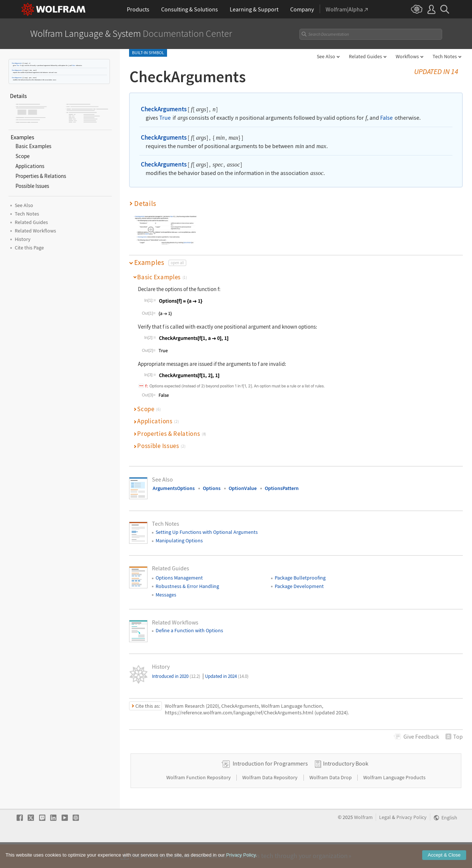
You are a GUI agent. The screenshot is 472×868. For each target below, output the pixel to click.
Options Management (179, 578)
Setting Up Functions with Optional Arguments (207, 532)
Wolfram (363, 841)
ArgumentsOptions (174, 488)
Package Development (299, 586)
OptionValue (243, 488)
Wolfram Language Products (394, 801)
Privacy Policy (412, 841)
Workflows (407, 56)
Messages (166, 595)
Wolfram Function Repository (199, 801)
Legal (385, 841)
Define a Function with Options (189, 630)
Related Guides (365, 56)
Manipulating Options (179, 540)
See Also (326, 56)
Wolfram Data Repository (270, 801)
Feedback (421, 736)
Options (212, 488)
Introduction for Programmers (270, 787)
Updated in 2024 (227, 676)
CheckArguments (17, 63)
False (74, 65)
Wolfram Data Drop (331, 801)
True (18, 65)
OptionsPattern (282, 488)
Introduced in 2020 (176, 676)
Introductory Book (346, 787)
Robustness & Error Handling (187, 586)
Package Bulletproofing (300, 578)
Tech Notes (445, 56)
